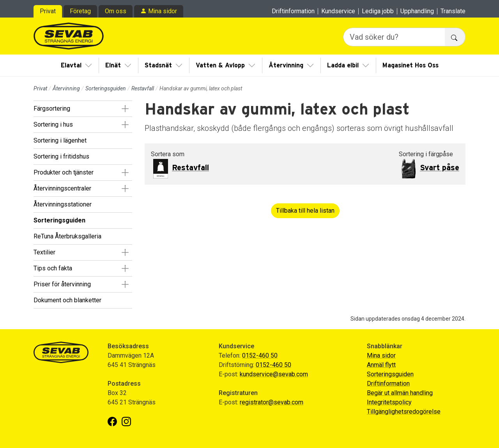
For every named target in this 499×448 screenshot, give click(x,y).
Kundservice (338, 11)
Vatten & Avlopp (220, 65)
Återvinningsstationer (63, 204)
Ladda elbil (343, 65)
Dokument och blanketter (67, 300)
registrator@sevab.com (272, 402)
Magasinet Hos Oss (411, 65)
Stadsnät (158, 65)
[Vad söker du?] (394, 37)
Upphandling (417, 11)
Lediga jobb (378, 11)
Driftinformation (293, 11)
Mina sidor (163, 11)
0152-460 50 (260, 355)
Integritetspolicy (389, 402)
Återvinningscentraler (62, 188)
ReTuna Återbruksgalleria (67, 236)
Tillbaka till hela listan (305, 211)
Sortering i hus (53, 124)
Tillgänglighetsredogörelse (404, 412)
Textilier (44, 252)
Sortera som (168, 154)
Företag (80, 11)
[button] (125, 109)
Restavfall (143, 88)
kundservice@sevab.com (274, 374)
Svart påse (440, 168)
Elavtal (71, 65)
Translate (453, 11)
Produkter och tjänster (64, 172)
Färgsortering (52, 108)
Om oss (116, 11)
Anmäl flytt (381, 365)
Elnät (113, 65)
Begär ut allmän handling (400, 393)
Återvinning (286, 65)
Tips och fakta (53, 268)
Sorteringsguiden (106, 88)
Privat (48, 11)
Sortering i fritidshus (61, 156)
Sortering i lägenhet (60, 140)
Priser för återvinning (62, 284)
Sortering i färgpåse (426, 154)
